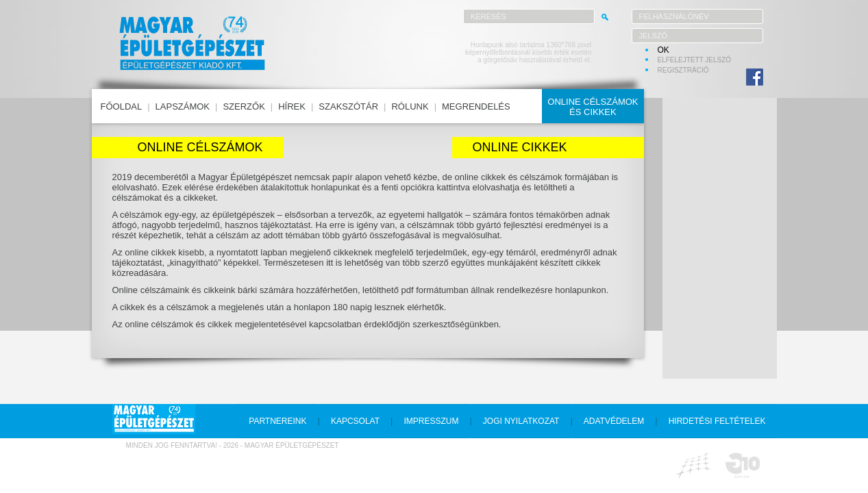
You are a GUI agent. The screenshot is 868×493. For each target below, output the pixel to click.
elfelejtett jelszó (695, 60)
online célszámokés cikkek (593, 107)
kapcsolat (355, 421)
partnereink (277, 421)
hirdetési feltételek (717, 421)
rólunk (410, 106)
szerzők (244, 106)
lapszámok (183, 106)
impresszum (431, 421)
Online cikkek (520, 147)
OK (664, 50)
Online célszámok (200, 147)
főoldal (122, 106)
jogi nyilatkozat (521, 421)
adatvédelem (614, 421)
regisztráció (683, 70)
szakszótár (348, 106)
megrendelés (476, 106)
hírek (292, 106)
